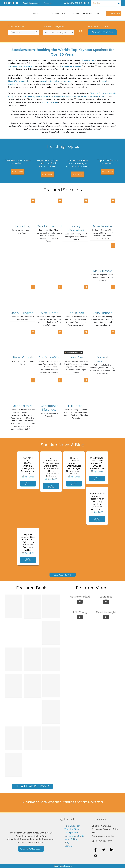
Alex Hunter (49, 313)
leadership (25, 81)
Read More (18, 172)
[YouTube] (17, 3)
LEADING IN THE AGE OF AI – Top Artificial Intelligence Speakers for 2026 (28, 466)
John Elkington (23, 313)
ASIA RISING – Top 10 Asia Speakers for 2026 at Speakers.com (97, 463)
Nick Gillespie (102, 271)
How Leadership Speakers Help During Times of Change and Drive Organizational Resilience (51, 467)
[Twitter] (9, 3)
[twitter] (104, 850)
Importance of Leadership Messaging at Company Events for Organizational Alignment (97, 501)
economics (66, 81)
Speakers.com (88, 60)
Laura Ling (23, 226)
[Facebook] (5, 3)
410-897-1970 (104, 841)
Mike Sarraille (102, 226)
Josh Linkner (102, 313)
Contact (68, 846)
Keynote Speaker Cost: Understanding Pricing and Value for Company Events (28, 542)
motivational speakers (71, 66)
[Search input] (23, 32)
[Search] (119, 3)
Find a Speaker (72, 826)
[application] (53, 3)
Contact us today (50, 102)
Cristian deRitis (49, 357)
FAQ (67, 843)
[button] (114, 13)
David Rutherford (49, 226)
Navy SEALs (14, 81)
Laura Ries (76, 357)
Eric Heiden (76, 313)
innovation (44, 81)
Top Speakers (71, 833)
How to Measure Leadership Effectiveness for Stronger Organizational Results (74, 466)
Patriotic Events (98, 96)
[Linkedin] (13, 3)
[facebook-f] (96, 850)
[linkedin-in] (112, 850)
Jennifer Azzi (23, 406)
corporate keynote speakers (21, 66)
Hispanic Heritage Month (54, 96)
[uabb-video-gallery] (80, 601)
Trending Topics (73, 829)
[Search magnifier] (37, 32)
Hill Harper (76, 406)
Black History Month (32, 96)
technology (55, 81)
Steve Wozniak (23, 357)
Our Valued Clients (74, 836)
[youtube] (96, 856)
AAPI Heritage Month (76, 96)
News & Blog (71, 839)
